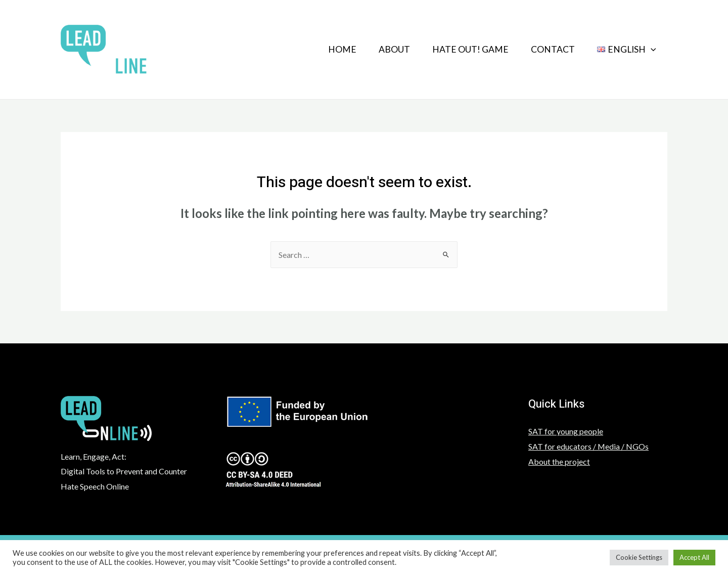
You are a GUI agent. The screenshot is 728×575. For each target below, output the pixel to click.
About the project (559, 461)
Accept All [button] (694, 557)
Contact (550, 49)
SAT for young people (566, 431)
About (387, 49)
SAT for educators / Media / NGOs (589, 446)
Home (333, 49)
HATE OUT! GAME (465, 49)
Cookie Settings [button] (639, 557)
